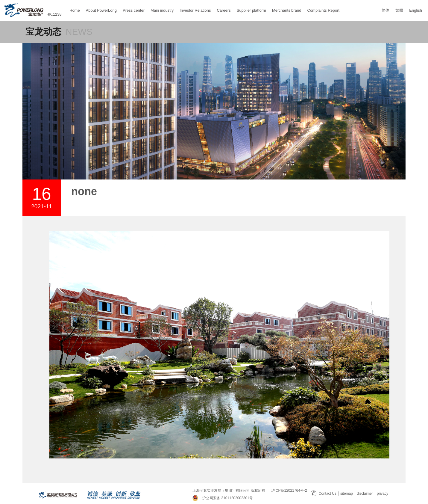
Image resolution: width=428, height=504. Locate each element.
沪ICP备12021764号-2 (289, 491)
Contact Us (324, 494)
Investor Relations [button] (195, 10)
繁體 (399, 10)
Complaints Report (324, 8)
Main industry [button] (162, 10)
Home (75, 8)
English (416, 10)
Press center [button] (134, 10)
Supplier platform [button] (251, 10)
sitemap (347, 494)
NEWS (79, 32)
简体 (385, 10)
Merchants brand (287, 8)
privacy (383, 494)
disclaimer (365, 494)
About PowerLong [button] (101, 10)
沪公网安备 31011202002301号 (228, 498)
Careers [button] (224, 10)
